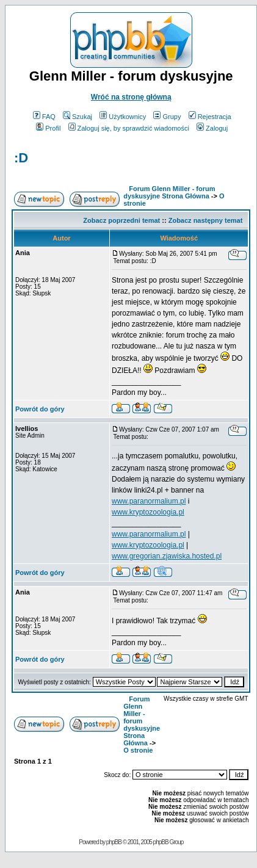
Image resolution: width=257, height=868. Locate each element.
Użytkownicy (123, 117)
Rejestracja (210, 117)
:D (21, 158)
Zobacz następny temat (206, 220)
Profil (48, 128)
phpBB (114, 842)
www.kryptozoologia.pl (148, 512)
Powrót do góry (40, 409)
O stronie (138, 750)
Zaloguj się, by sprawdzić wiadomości (129, 128)
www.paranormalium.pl (149, 501)
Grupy (167, 117)
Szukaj (78, 117)
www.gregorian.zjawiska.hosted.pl (167, 556)
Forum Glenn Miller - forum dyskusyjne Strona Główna (169, 192)
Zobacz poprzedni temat (121, 220)
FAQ (44, 117)
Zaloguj (212, 128)
